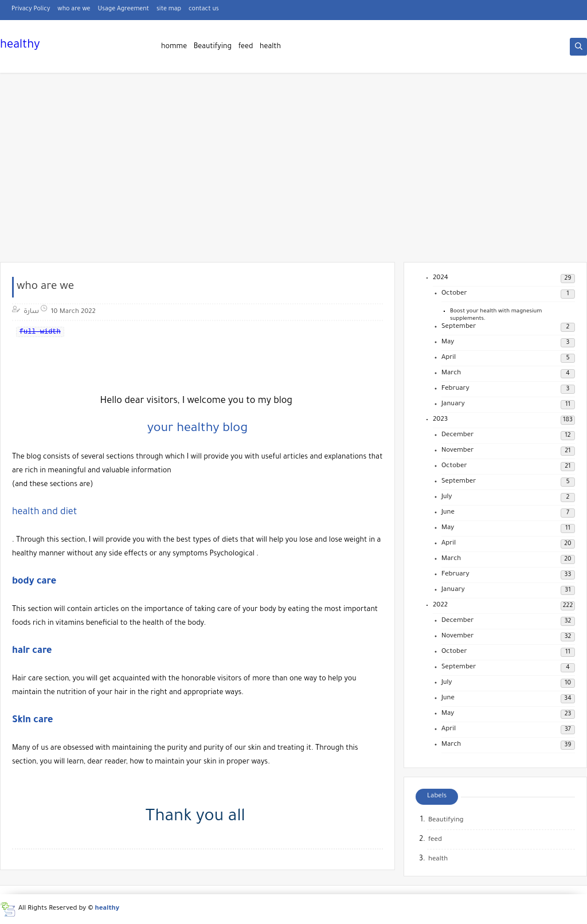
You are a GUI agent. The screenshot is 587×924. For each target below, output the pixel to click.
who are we (74, 9)
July (447, 497)
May (448, 342)
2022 (440, 606)
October (454, 294)
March (451, 373)
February (455, 389)
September (459, 327)
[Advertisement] (293, 173)
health (270, 47)
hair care (32, 651)
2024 (441, 278)
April (449, 358)
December (457, 435)
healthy (20, 46)
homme (174, 47)
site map (169, 9)
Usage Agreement (123, 9)
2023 (440, 420)
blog (235, 429)
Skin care (33, 721)
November (457, 451)
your (162, 429)
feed (246, 47)
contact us (204, 9)
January (453, 404)
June (448, 513)
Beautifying (213, 47)
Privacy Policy (31, 9)
